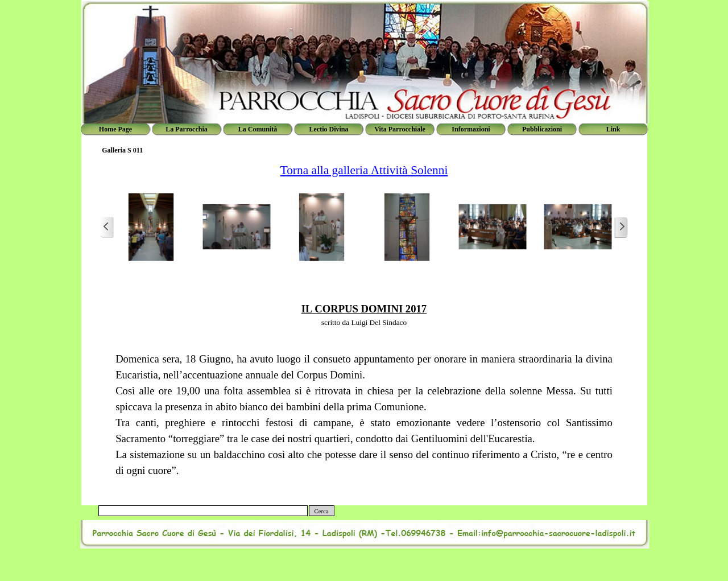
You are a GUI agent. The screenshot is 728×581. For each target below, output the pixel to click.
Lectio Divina (329, 129)
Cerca (322, 511)
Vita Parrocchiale (400, 129)
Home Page (115, 129)
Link (613, 129)
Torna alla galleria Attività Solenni (364, 170)
